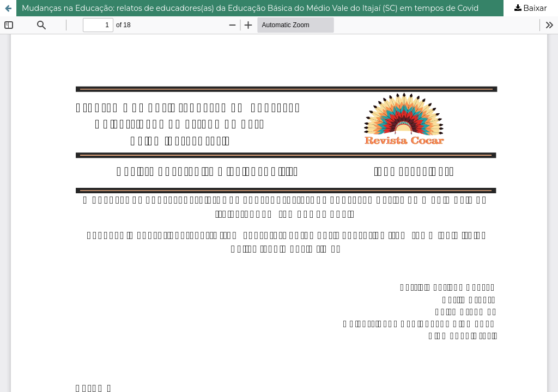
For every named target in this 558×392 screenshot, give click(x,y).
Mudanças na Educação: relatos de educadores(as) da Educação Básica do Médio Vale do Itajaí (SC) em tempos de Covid (250, 8)
